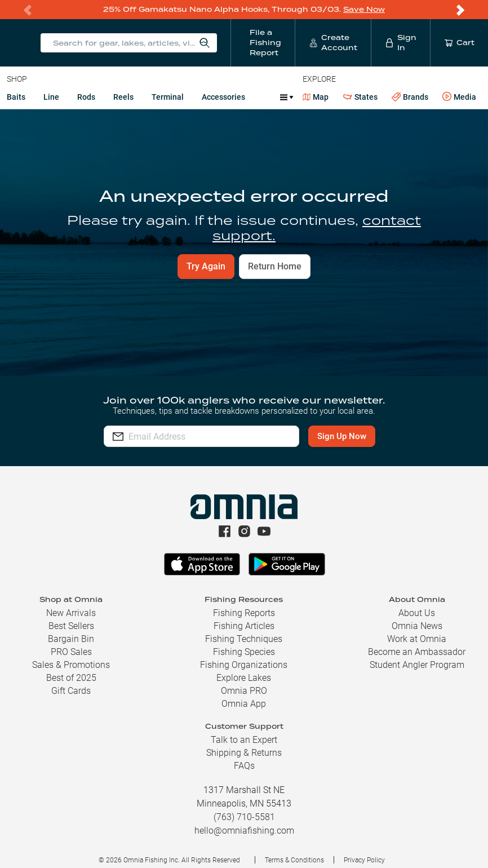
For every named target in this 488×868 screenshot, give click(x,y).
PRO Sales (71, 652)
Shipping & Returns (244, 753)
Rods (86, 97)
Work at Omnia (417, 639)
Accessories (223, 97)
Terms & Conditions (294, 860)
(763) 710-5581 (244, 817)
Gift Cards (71, 691)
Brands (410, 97)
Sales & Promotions (71, 665)
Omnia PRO (244, 691)
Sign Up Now (342, 436)
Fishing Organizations (244, 665)
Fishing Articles (244, 626)
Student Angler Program (417, 665)
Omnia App (244, 704)
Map (316, 97)
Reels (123, 97)
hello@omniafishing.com (244, 831)
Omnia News (417, 626)
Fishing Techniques (244, 639)
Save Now (364, 9)
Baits (16, 97)
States (360, 97)
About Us (417, 613)
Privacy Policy (364, 860)
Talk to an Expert (244, 740)
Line (51, 97)
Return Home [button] (275, 266)
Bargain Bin (71, 639)
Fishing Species (244, 652)
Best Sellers (71, 626)
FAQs (244, 766)
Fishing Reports (244, 613)
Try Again (206, 266)
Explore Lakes (244, 678)
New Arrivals (71, 613)
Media (459, 97)
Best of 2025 (71, 678)
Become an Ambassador (417, 652)
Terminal (168, 97)
